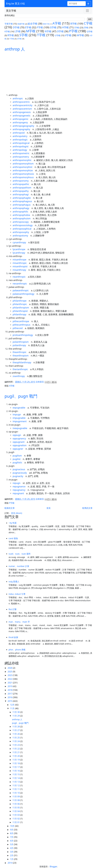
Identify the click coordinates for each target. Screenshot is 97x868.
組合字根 (33, 24)
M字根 (31, 31)
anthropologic (20, 140)
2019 (10, 686)
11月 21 (16, 752)
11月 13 (16, 782)
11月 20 (16, 756)
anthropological (21, 143)
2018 (10, 690)
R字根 (11, 35)
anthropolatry (20, 136)
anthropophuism (22, 218)
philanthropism (21, 308)
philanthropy (19, 314)
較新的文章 (10, 508)
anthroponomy (21, 181)
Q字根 (90, 31)
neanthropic (19, 277)
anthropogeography (23, 126)
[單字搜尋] (76, 4)
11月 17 (16, 767)
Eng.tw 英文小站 (15, 3)
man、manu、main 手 (19, 622)
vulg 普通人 (14, 582)
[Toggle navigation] (87, 11)
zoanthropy (19, 376)
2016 (10, 697)
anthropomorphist (22, 167)
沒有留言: (40, 382)
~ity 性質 (13, 523)
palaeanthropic (21, 290)
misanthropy (19, 270)
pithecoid (18, 328)
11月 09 (16, 797)
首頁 (48, 508)
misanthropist (20, 266)
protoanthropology (23, 335)
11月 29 (16, 716)
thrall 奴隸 (13, 637)
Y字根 (12, 39)
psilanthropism (21, 342)
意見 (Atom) (17, 513)
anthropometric (21, 153)
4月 (12, 848)
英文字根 (11, 11)
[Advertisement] (48, 71)
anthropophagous (22, 201)
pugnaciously (20, 473)
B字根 (74, 24)
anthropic (18, 98)
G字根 (53, 27)
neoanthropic (20, 284)
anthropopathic (21, 184)
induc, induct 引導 (17, 594)
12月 (13, 705)
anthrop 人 (15, 49)
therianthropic (20, 369)
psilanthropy (19, 345)
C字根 (88, 23)
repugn (17, 483)
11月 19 (16, 760)
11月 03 (16, 815)
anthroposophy (21, 232)
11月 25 (16, 738)
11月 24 (16, 741)
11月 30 (16, 712)
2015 (10, 701)
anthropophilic (20, 212)
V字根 (68, 35)
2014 (10, 863)
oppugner (18, 449)
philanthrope (20, 301)
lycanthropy (19, 253)
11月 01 (16, 822)
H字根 (65, 27)
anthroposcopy (21, 222)
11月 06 (16, 804)
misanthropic (20, 263)
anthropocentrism (22, 109)
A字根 (57, 23)
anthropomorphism (23, 164)
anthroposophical (22, 229)
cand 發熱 (13, 538)
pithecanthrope (21, 321)
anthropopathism (22, 188)
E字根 (28, 27)
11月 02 (16, 819)
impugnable (19, 418)
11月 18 (16, 763)
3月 (12, 852)
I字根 (77, 28)
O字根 (60, 31)
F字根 (40, 27)
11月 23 (16, 745)
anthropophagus (22, 205)
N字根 (48, 31)
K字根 (7, 31)
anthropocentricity (22, 105)
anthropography (21, 129)
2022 (10, 679)
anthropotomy (20, 236)
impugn (17, 414)
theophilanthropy (22, 362)
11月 (13, 708)
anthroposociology (23, 225)
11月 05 (16, 808)
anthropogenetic (22, 116)
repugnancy (19, 490)
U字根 (58, 35)
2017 (10, 694)
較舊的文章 (87, 508)
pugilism (17, 456)
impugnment (20, 421)
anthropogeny (20, 122)
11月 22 (16, 749)
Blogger (53, 866)
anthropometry (21, 157)
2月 (12, 855)
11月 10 (16, 793)
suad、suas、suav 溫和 (20, 554)
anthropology (20, 150)
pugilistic (17, 462)
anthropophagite (22, 198)
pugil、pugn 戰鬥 (21, 396)
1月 (12, 859)
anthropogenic (20, 119)
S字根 (24, 35)
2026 (10, 668)
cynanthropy (19, 242)
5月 (12, 844)
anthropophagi (21, 194)
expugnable (19, 408)
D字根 (16, 27)
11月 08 (16, 800)
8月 (12, 833)
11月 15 (16, 774)
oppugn (17, 435)
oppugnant (19, 442)
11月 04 (16, 811)
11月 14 (16, 778)
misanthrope (19, 260)
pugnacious (19, 469)
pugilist (17, 459)
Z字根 (19, 39)
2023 (10, 675)
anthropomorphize (23, 170)
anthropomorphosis (23, 174)
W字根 (81, 35)
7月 (12, 837)
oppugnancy (19, 438)
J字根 (86, 28)
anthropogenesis (22, 112)
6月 (12, 841)
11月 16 (16, 771)
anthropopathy (21, 191)
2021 (10, 683)
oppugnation (20, 445)
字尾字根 (9, 24)
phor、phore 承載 (17, 650)
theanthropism (21, 356)
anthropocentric (21, 102)
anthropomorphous (23, 177)
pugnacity (18, 476)
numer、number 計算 (19, 566)
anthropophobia (21, 215)
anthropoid (19, 133)
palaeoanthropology (23, 294)
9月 (12, 830)
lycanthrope (19, 249)
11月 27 (16, 730)
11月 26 (16, 734)
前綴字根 (21, 24)
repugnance (19, 486)
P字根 (73, 31)
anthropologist (21, 146)
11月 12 (16, 785)
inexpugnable (20, 428)
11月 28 (16, 727)
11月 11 (16, 789)
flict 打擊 (13, 609)
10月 (13, 826)
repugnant (18, 493)
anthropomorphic (22, 160)
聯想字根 (46, 24)
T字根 (41, 35)
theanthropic (20, 352)
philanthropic (20, 304)
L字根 (17, 31)
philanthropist (20, 311)
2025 (10, 672)
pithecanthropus (21, 325)
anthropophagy (21, 208)
